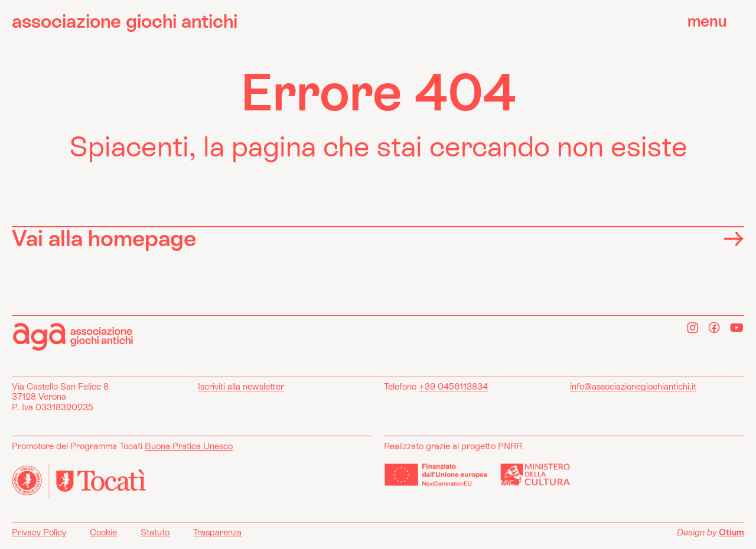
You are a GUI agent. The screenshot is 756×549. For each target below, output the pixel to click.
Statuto (155, 532)
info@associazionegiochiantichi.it (633, 386)
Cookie (103, 532)
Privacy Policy (39, 532)
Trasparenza (217, 532)
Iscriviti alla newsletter (241, 386)
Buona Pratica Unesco (189, 446)
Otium (731, 532)
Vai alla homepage (378, 238)
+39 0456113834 (453, 386)
